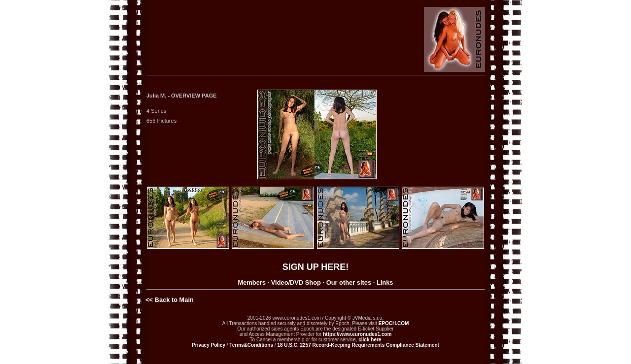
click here (370, 340)
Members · (254, 282)
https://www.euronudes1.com (357, 334)
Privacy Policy (209, 345)
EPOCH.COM (394, 323)
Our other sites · (351, 282)
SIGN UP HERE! (316, 267)
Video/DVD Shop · (298, 282)
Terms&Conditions (251, 345)
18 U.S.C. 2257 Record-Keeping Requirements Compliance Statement (358, 345)
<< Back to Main (170, 300)
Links (385, 282)
